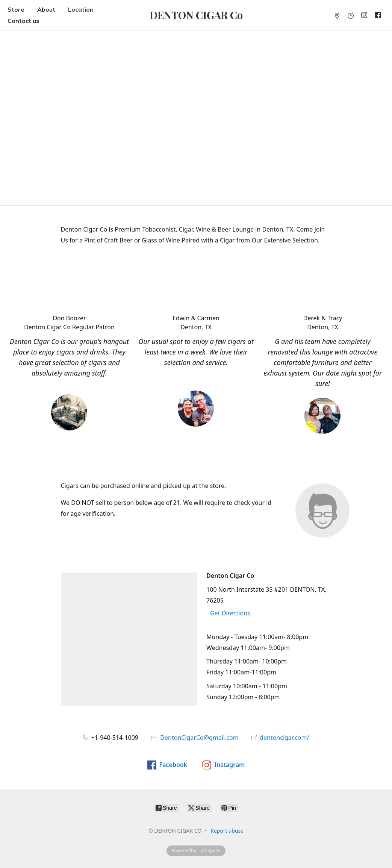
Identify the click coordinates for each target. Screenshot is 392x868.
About (46, 9)
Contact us (23, 21)
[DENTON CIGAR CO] (196, 15)
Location (81, 9)
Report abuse (227, 831)
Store (16, 9)
